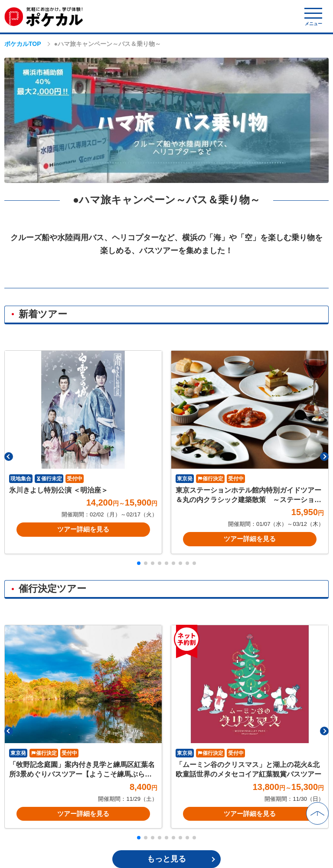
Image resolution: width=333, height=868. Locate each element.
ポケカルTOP (23, 44)
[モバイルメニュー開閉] (313, 17)
